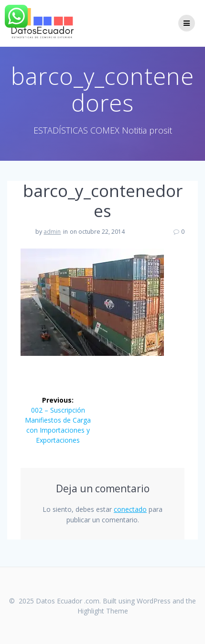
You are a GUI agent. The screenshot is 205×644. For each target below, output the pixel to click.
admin (52, 232)
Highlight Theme (103, 611)
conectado (130, 509)
